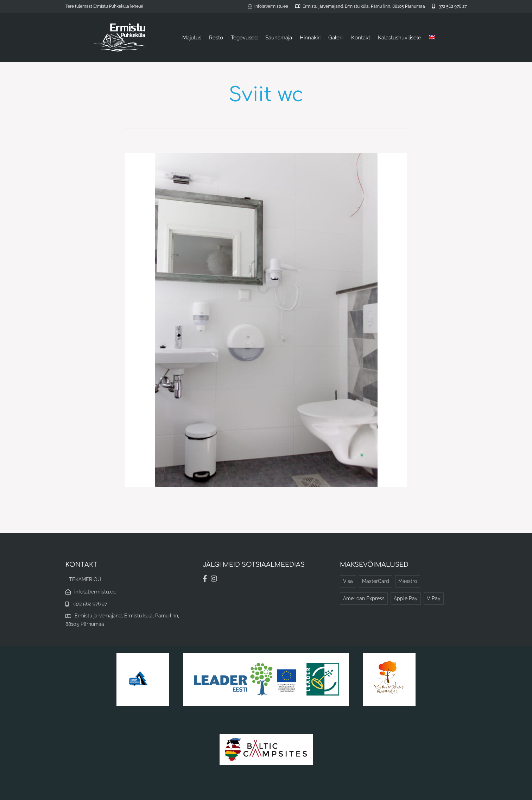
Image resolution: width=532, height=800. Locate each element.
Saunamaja (279, 38)
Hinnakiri (310, 38)
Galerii (336, 38)
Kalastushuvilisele (400, 38)
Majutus (192, 38)
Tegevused (244, 38)
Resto (216, 38)
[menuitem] (432, 38)
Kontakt (361, 38)
